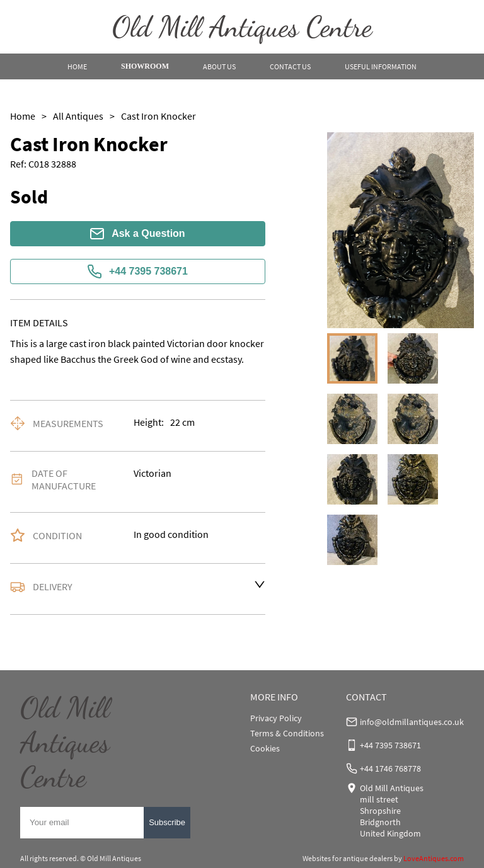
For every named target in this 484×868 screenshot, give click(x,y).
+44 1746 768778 (390, 768)
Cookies (265, 748)
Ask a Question (137, 234)
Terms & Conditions (287, 733)
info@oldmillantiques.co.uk (412, 722)
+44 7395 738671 (138, 271)
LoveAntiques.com (434, 858)
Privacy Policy (276, 718)
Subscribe (167, 822)
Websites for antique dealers (348, 858)
